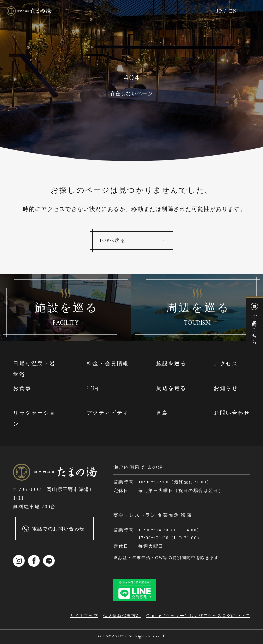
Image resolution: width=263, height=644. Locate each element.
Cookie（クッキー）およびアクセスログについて (198, 616)
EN (233, 11)
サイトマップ (84, 616)
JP (218, 11)
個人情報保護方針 (122, 616)
